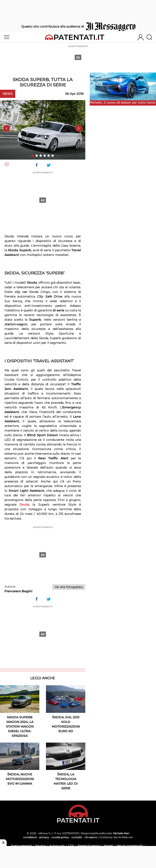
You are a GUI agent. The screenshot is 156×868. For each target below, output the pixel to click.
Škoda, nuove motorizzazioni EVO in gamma (20, 779)
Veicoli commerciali (129, 846)
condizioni (30, 837)
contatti (77, 837)
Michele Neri (121, 833)
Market (108, 846)
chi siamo (91, 837)
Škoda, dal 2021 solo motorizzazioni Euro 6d (66, 724)
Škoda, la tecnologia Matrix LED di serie (66, 781)
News (8, 94)
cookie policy (60, 837)
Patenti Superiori (89, 846)
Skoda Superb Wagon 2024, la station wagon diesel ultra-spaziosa (20, 726)
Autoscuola (57, 846)
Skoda (24, 505)
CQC (71, 846)
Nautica (41, 846)
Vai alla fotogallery (69, 587)
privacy (44, 837)
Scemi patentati (21, 846)
